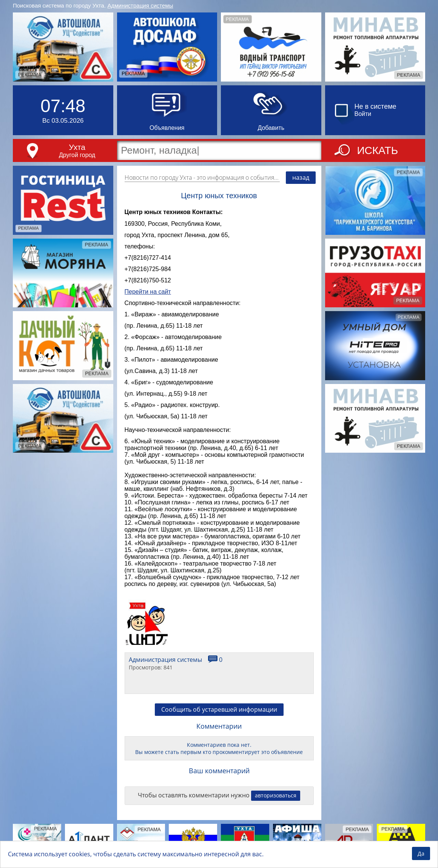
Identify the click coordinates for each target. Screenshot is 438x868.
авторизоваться (276, 795)
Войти (363, 114)
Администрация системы (140, 5)
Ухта (77, 147)
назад (301, 177)
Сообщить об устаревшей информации (219, 709)
